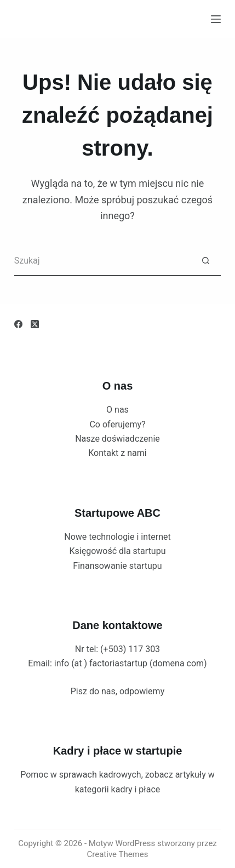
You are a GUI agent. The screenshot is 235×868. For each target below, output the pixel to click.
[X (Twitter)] (35, 324)
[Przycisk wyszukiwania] (206, 261)
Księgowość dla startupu (118, 551)
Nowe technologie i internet (117, 537)
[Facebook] (18, 324)
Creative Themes (118, 854)
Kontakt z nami (117, 453)
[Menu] (216, 19)
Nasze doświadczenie (117, 439)
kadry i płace (136, 789)
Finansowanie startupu (117, 566)
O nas (117, 410)
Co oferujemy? (117, 424)
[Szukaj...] (103, 261)
